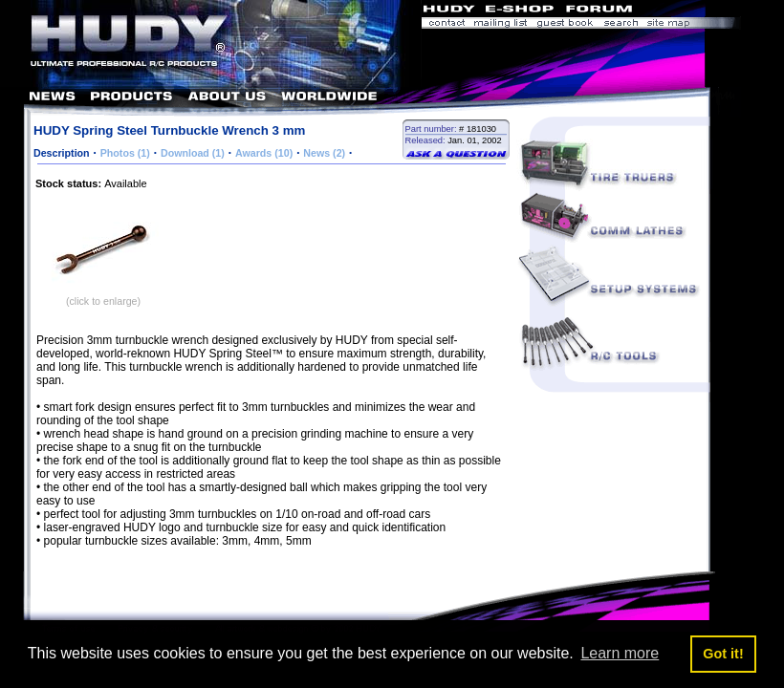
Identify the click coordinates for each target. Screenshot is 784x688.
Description (62, 153)
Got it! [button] (723, 654)
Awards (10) (264, 153)
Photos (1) (125, 153)
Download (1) (193, 153)
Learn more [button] (620, 653)
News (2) (324, 153)
